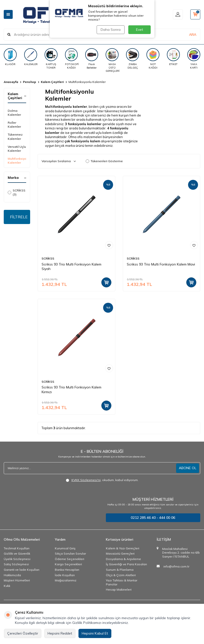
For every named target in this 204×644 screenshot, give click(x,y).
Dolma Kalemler (14, 113)
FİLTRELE (19, 217)
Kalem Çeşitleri (52, 82)
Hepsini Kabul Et (95, 633)
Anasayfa (11, 82)
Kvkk (7, 586)
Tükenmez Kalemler (15, 136)
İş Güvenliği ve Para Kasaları (126, 564)
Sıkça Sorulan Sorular (70, 553)
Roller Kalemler (14, 125)
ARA (193, 35)
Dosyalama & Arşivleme (123, 559)
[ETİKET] (173, 57)
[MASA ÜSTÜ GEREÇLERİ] (112, 60)
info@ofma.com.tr (176, 566)
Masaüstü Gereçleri (120, 553)
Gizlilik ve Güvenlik (17, 553)
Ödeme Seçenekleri (69, 559)
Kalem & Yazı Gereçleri (123, 548)
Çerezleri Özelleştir (23, 633)
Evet (139, 30)
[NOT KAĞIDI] (153, 59)
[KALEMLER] (31, 57)
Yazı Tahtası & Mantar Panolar (122, 582)
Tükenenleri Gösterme (104, 161)
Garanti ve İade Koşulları (22, 570)
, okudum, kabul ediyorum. (102, 480)
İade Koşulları (65, 575)
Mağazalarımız (66, 580)
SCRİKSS (48, 258)
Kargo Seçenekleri (68, 564)
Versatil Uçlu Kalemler (17, 149)
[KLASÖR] (10, 57)
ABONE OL (188, 468)
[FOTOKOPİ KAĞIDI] (71, 59)
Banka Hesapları (67, 570)
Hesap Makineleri (119, 589)
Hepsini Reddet (60, 633)
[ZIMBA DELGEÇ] (133, 59)
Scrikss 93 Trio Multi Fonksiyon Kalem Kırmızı (71, 390)
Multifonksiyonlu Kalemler (17, 161)
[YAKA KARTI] (194, 59)
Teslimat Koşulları (17, 548)
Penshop (30, 82)
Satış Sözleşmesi (16, 564)
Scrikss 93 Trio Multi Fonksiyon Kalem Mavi (161, 264)
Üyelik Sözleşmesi (17, 559)
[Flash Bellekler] (92, 59)
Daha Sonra (111, 30)
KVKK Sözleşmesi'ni (86, 480)
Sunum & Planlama (120, 570)
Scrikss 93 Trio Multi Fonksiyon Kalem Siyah (71, 267)
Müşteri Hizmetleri (17, 580)
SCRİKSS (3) (17, 192)
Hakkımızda (12, 575)
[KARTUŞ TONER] (51, 59)
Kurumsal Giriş (65, 548)
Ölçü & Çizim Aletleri (121, 575)
